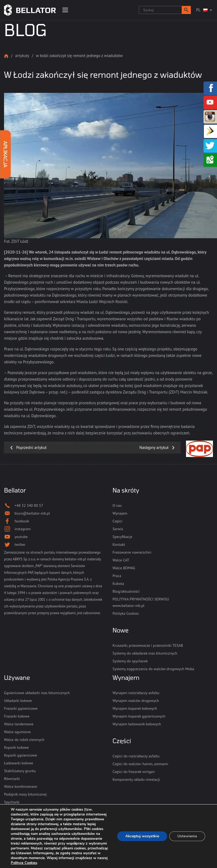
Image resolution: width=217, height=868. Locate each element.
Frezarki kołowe (17, 716)
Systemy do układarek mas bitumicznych (145, 653)
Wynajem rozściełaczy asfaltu (136, 693)
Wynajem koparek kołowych (135, 708)
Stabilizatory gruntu (20, 771)
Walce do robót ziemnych (24, 740)
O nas (117, 505)
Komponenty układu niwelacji (136, 779)
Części (118, 521)
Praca (117, 576)
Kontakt (119, 544)
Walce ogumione (17, 732)
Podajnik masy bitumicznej (25, 794)
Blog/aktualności (126, 591)
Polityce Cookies (24, 863)
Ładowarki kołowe (19, 763)
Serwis (118, 529)
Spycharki (12, 802)
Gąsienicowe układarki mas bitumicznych (37, 693)
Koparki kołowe (16, 747)
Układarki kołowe (18, 701)
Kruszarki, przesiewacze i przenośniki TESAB (148, 645)
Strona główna (6, 56)
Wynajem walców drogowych (136, 701)
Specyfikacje (123, 537)
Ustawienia (187, 836)
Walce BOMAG (124, 568)
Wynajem (120, 513)
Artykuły (22, 56)
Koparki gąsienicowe (20, 755)
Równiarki (12, 779)
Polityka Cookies (126, 613)
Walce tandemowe (19, 724)
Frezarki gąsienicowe (21, 708)
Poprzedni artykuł (31, 447)
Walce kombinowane (21, 786)
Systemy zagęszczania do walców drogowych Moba (154, 669)
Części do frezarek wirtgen (134, 772)
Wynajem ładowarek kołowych (137, 724)
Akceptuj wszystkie (142, 836)
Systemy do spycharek (130, 661)
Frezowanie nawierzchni (132, 552)
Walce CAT (121, 560)
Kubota (118, 584)
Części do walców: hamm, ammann (140, 764)
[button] (186, 10)
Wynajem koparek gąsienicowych (139, 716)
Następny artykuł (154, 447)
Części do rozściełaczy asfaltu (136, 756)
